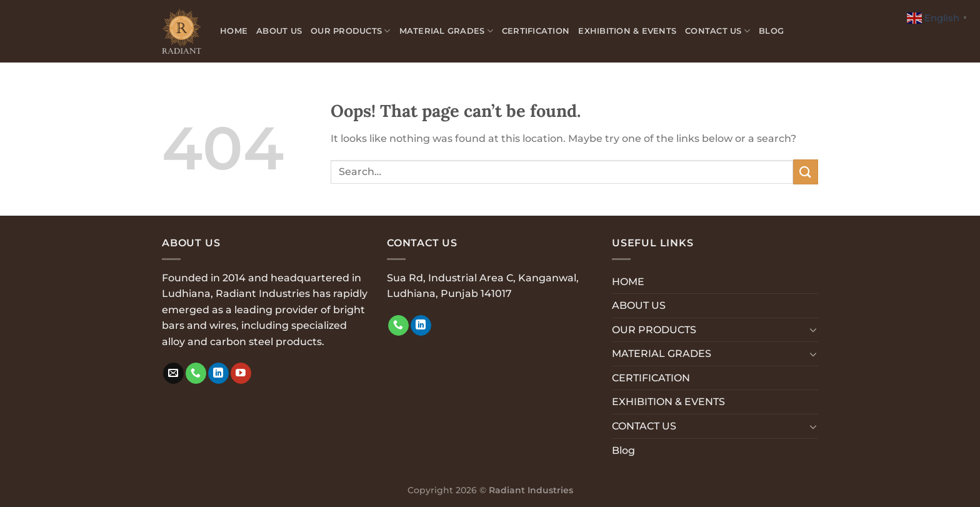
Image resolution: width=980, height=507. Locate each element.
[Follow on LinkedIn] (218, 373)
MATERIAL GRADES (446, 31)
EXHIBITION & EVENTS (627, 31)
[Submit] (806, 172)
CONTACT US (717, 31)
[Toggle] (813, 329)
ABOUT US (279, 31)
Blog (771, 31)
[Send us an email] (173, 373)
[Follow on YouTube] (241, 373)
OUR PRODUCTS (351, 31)
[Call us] (196, 373)
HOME (234, 31)
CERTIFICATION (536, 31)
